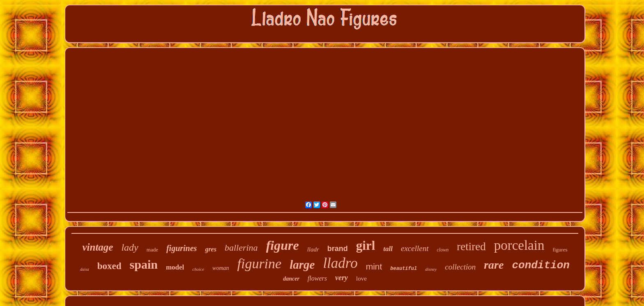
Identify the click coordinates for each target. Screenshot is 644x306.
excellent (415, 248)
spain (144, 264)
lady (130, 247)
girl (366, 245)
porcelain (519, 245)
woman (221, 268)
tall (388, 249)
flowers (317, 278)
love (361, 279)
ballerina (241, 248)
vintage (98, 247)
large (302, 265)
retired (471, 247)
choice (198, 269)
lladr (313, 249)
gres (211, 249)
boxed (109, 266)
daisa (85, 269)
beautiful (404, 269)
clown (443, 250)
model (175, 267)
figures (560, 250)
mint (374, 266)
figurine (260, 264)
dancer (291, 279)
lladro (340, 263)
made (152, 250)
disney (431, 269)
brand (338, 249)
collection (460, 267)
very (342, 278)
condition (540, 265)
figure (283, 245)
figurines (182, 248)
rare (494, 265)
